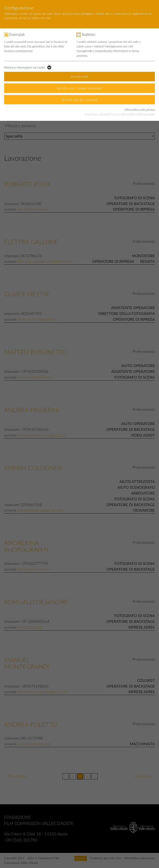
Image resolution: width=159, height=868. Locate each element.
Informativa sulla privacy (140, 110)
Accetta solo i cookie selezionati (79, 88)
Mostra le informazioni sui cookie (25, 67)
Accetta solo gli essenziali (80, 100)
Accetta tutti (80, 76)
